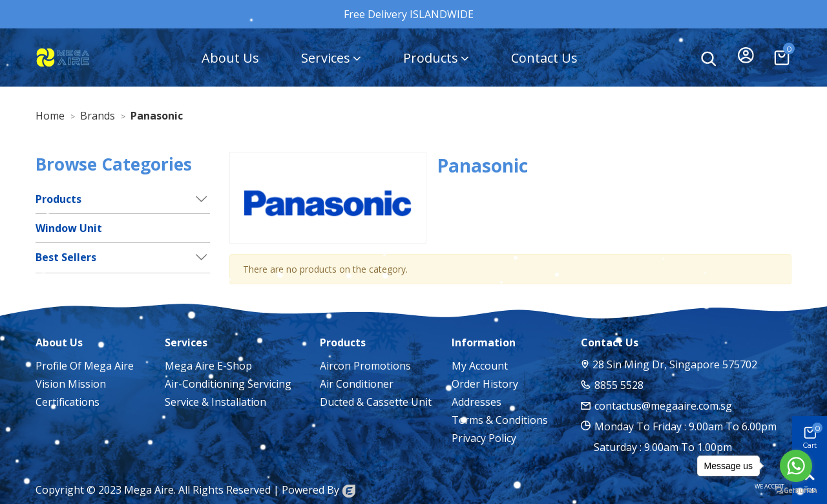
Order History (485, 384)
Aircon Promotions (365, 366)
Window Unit (69, 228)
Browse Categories (114, 164)
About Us (230, 58)
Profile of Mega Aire (85, 366)
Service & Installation (215, 402)
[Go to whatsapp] (796, 466)
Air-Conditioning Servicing (228, 384)
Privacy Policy (484, 438)
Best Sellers (66, 257)
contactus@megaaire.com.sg (663, 406)
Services (326, 58)
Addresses (476, 402)
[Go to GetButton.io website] (796, 491)
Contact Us (544, 58)
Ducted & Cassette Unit (376, 402)
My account (480, 366)
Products (431, 58)
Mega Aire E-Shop (208, 366)
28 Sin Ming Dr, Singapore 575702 (675, 364)
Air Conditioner (357, 384)
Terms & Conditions (500, 420)
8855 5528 (619, 385)
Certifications (68, 402)
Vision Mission (71, 384)
